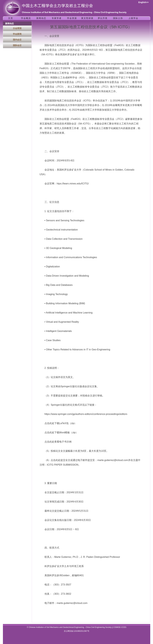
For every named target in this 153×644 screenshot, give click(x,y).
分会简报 (17, 28)
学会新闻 (17, 34)
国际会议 (17, 45)
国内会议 (17, 40)
